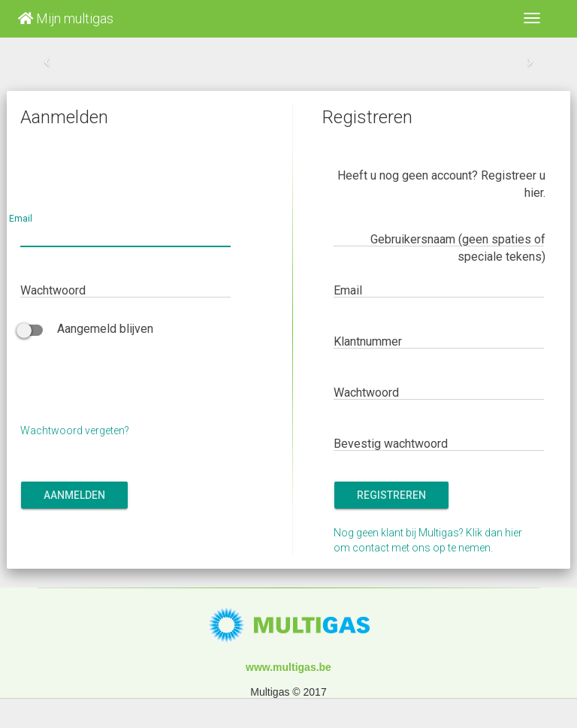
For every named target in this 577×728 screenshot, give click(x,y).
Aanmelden (74, 495)
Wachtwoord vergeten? (75, 430)
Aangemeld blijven (87, 329)
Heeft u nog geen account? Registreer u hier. (441, 184)
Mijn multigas (66, 18)
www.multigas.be (288, 667)
